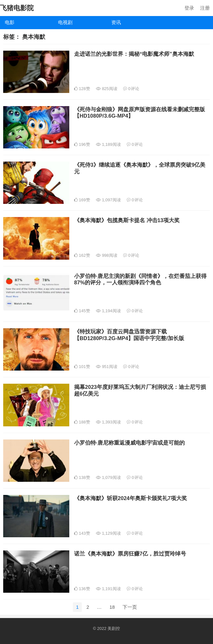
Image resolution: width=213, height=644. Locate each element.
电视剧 (65, 22)
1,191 (108, 589)
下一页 (130, 607)
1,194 (108, 311)
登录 (189, 8)
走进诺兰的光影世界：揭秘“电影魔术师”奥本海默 (134, 54)
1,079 (108, 477)
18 (112, 607)
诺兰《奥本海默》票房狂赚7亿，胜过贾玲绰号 (130, 554)
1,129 (108, 533)
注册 (205, 8)
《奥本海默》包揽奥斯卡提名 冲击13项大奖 (127, 220)
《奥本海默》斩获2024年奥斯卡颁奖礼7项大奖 (131, 498)
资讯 (116, 22)
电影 (10, 22)
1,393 (108, 422)
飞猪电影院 (17, 8)
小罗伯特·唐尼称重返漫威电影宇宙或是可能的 (129, 443)
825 (107, 89)
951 (107, 367)
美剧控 (114, 628)
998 (107, 255)
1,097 (108, 200)
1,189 (108, 144)
